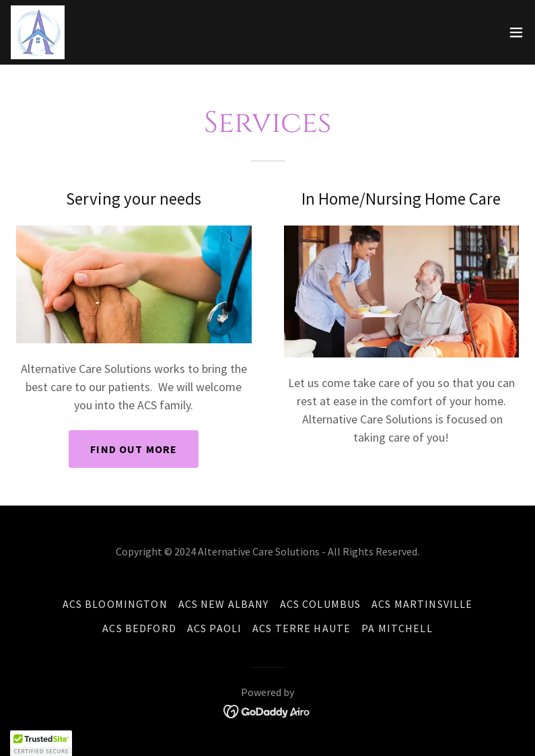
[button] (516, 32)
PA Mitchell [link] (397, 628)
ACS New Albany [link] (224, 604)
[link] (38, 32)
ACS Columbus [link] (321, 604)
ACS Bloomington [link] (115, 604)
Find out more (134, 449)
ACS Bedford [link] (139, 628)
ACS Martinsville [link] (422, 604)
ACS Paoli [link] (214, 628)
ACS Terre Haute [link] (301, 628)
